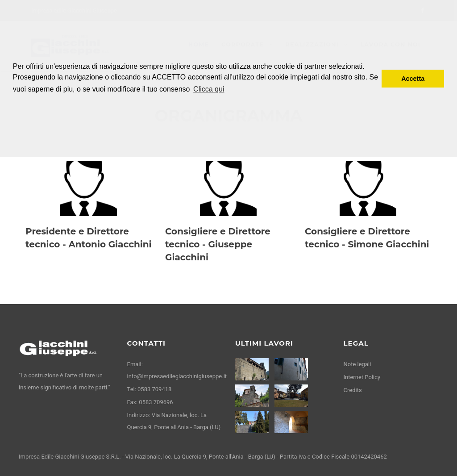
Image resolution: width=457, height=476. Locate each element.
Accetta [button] (413, 79)
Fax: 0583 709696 (150, 402)
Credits (353, 390)
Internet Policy (362, 377)
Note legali (357, 364)
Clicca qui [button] (209, 89)
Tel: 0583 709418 (150, 389)
